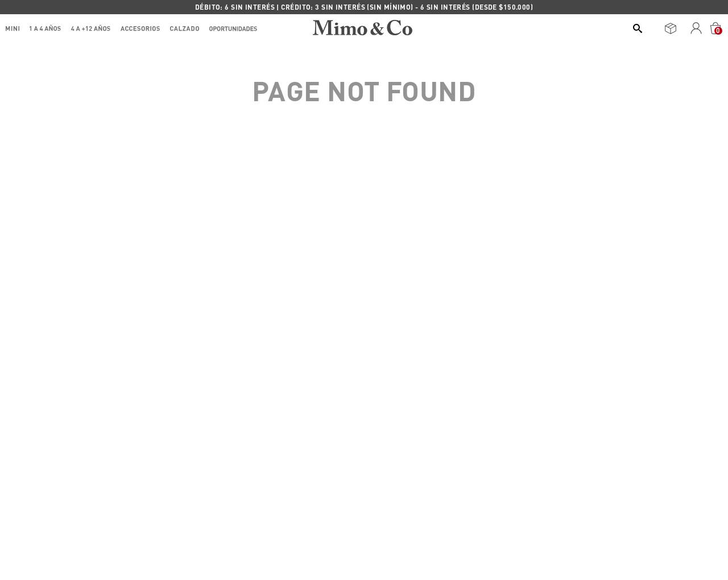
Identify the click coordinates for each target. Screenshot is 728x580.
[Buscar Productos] (640, 28)
